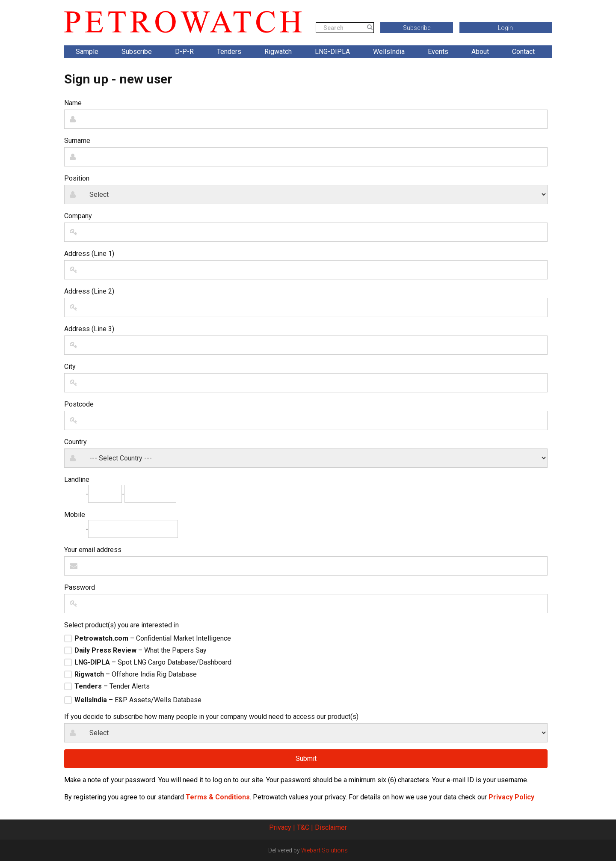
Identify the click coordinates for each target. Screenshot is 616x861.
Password (80, 587)
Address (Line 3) (89, 329)
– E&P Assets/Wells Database (138, 700)
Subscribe (417, 28)
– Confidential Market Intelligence (153, 638)
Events (438, 52)
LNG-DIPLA (332, 52)
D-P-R (184, 52)
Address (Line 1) (89, 254)
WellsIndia (389, 52)
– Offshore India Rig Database (136, 674)
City (70, 367)
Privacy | (282, 827)
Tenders (229, 52)
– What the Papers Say (141, 650)
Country (76, 442)
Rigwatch (278, 52)
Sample (87, 52)
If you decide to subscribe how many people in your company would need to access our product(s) (211, 717)
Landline (77, 479)
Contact (523, 52)
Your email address (93, 550)
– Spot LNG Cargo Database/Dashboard (153, 662)
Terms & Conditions (218, 797)
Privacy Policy (511, 797)
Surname (77, 141)
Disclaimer (331, 827)
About (480, 52)
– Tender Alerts (112, 686)
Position (77, 178)
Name (73, 103)
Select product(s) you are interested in (121, 625)
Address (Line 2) (89, 291)
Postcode (79, 404)
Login (505, 28)
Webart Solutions (324, 850)
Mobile (75, 515)
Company (78, 216)
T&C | (305, 827)
